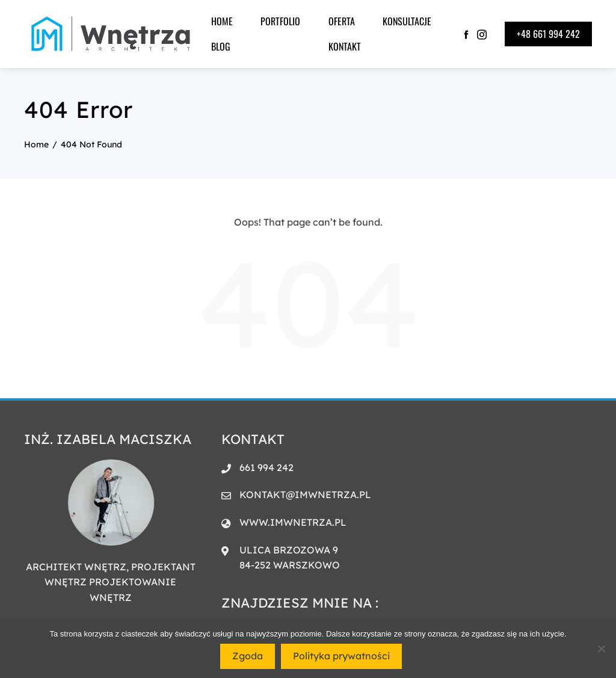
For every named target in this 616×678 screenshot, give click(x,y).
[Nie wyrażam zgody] (601, 649)
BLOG (221, 46)
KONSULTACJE (407, 21)
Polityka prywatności (341, 656)
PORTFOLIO (280, 21)
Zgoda (248, 656)
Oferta (342, 21)
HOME (222, 21)
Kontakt (345, 46)
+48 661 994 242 (548, 34)
